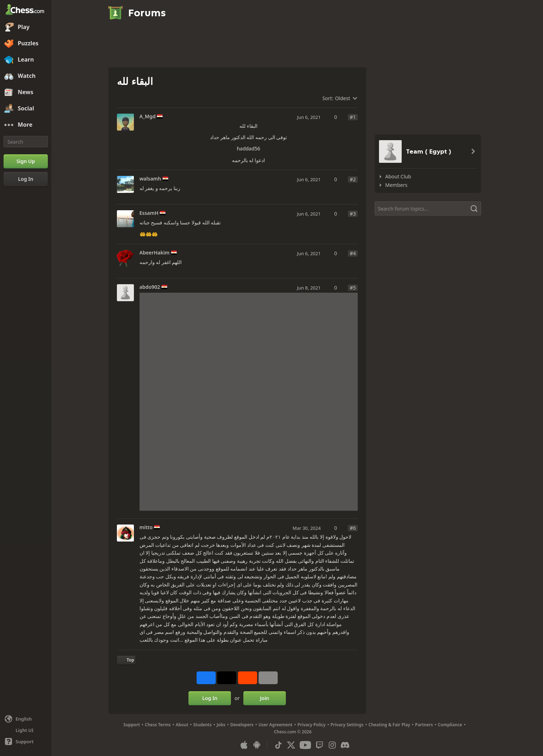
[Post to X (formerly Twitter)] (227, 678)
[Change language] (26, 719)
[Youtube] (305, 745)
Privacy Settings (347, 725)
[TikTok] (278, 745)
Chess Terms (158, 725)
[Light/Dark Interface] (26, 730)
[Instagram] (332, 745)
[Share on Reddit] (248, 678)
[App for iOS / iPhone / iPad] (244, 745)
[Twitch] (319, 745)
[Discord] (345, 745)
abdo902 (150, 287)
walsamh (150, 179)
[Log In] (26, 179)
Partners (424, 725)
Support (132, 725)
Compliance (450, 725)
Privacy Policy (312, 725)
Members (397, 185)
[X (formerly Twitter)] (291, 745)
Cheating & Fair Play (389, 725)
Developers (242, 725)
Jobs (221, 725)
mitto (146, 527)
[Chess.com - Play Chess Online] (26, 10)
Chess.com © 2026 (293, 732)
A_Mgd (148, 116)
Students (203, 725)
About (182, 725)
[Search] (26, 142)
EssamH (149, 213)
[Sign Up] (26, 161)
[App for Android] (257, 745)
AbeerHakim (155, 253)
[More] (26, 125)
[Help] (26, 741)
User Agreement (276, 725)
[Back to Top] (126, 660)
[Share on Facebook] (206, 678)
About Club (398, 176)
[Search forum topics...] (428, 208)
